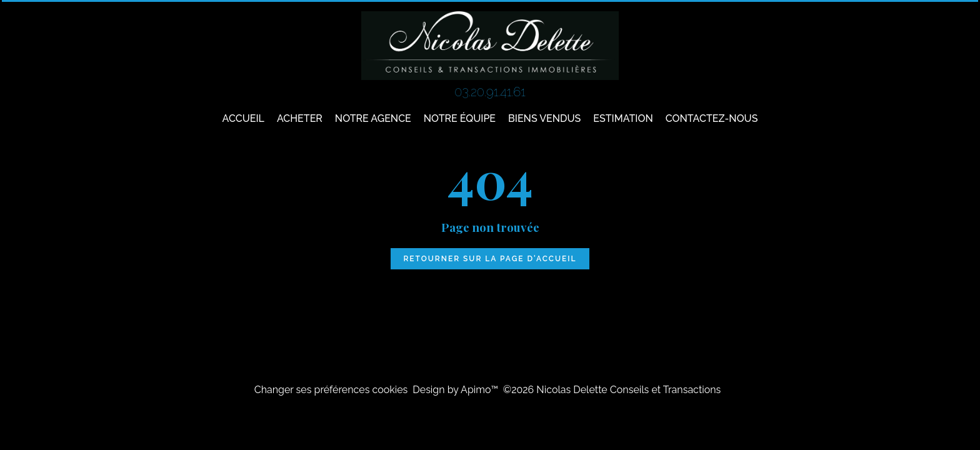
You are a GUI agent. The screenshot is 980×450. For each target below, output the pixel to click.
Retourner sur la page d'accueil (490, 259)
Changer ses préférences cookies (331, 390)
